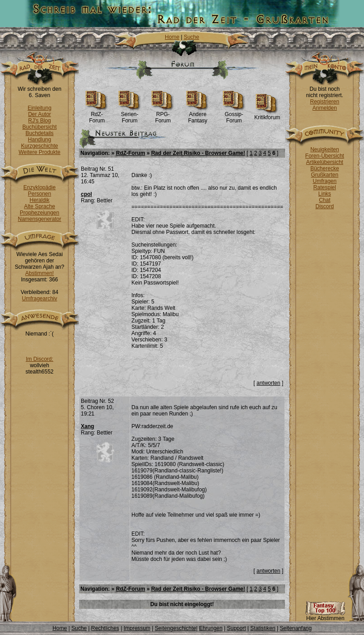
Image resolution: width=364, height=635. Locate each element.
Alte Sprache (40, 206)
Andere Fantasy (198, 115)
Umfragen (325, 181)
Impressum (137, 628)
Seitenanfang (296, 628)
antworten (268, 383)
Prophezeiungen (40, 213)
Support (236, 628)
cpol (86, 194)
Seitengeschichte (175, 628)
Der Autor (40, 114)
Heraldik (39, 200)
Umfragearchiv (39, 299)
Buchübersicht (39, 127)
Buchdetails (39, 133)
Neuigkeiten (324, 149)
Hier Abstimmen (325, 616)
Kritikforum (267, 115)
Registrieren (325, 102)
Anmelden (325, 108)
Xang (87, 426)
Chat (324, 200)
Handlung (40, 140)
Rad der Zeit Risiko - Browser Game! (198, 153)
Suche (191, 37)
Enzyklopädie (40, 187)
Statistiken (263, 628)
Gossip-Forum (234, 115)
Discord (325, 206)
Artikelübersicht (325, 162)
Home (172, 37)
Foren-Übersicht (325, 156)
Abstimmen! (40, 273)
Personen (40, 194)
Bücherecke (324, 168)
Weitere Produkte (40, 152)
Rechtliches (105, 628)
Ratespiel (325, 187)
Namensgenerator (39, 219)
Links (325, 194)
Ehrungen (211, 628)
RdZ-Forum (97, 115)
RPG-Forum (163, 115)
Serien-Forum (130, 115)
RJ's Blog (39, 121)
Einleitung (40, 108)
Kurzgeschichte (39, 146)
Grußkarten (325, 175)
